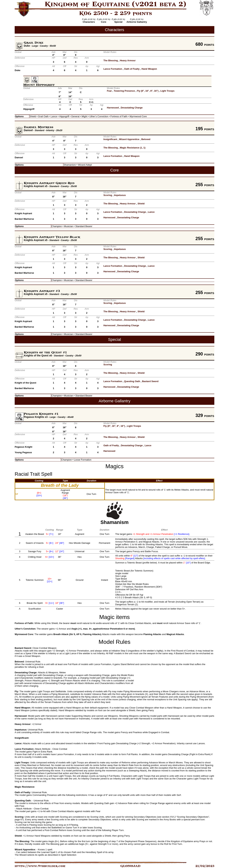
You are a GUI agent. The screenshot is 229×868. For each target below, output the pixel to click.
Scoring (108, 195)
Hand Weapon (149, 69)
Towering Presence (124, 91)
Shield (141, 204)
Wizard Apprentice (129, 139)
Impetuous (120, 195)
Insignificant (110, 139)
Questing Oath (132, 381)
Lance (151, 212)
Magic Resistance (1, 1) (133, 148)
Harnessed (113, 108)
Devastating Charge (132, 108)
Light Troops (168, 91)
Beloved (146, 139)
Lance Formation (113, 69)
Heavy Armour (128, 60)
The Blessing (111, 60)
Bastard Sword (150, 381)
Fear (109, 91)
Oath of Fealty (132, 69)
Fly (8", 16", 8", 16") (148, 91)
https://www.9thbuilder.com (40, 866)
